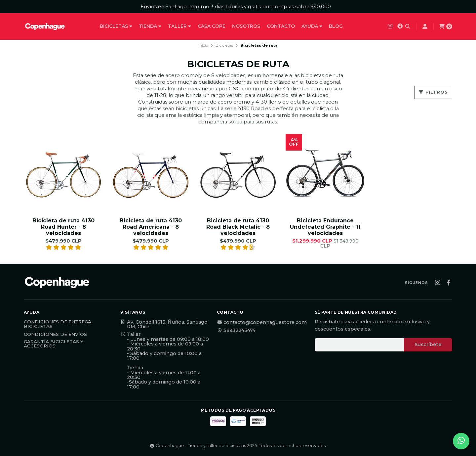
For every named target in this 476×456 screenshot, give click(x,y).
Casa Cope (212, 26)
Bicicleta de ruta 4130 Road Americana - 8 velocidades (151, 227)
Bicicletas (116, 26)
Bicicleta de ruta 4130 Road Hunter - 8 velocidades (63, 227)
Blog (336, 26)
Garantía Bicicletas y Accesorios (54, 344)
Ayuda (312, 26)
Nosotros (246, 26)
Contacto (281, 26)
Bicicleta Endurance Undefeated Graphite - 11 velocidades (325, 227)
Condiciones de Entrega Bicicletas (58, 324)
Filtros (433, 92)
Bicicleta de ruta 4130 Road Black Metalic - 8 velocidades (238, 227)
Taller (179, 26)
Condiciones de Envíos (55, 335)
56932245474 (236, 330)
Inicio (203, 45)
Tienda (150, 26)
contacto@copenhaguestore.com (262, 322)
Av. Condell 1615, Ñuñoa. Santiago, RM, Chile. (164, 324)
